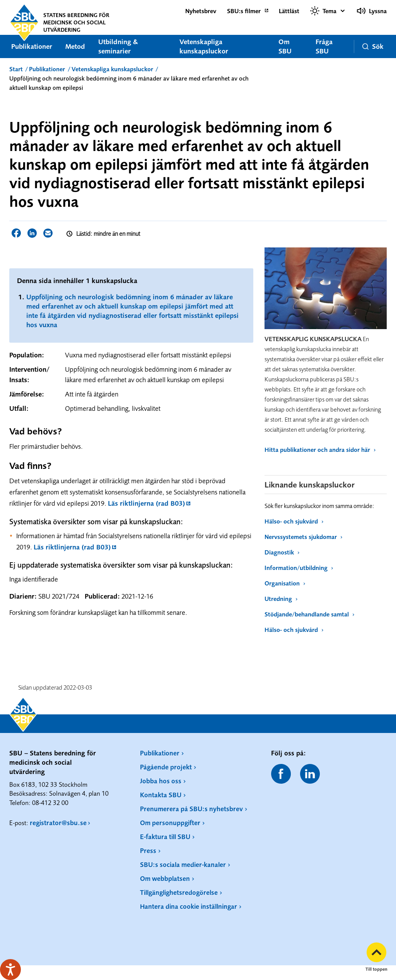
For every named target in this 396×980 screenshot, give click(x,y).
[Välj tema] (328, 11)
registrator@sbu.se (58, 823)
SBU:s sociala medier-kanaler (183, 864)
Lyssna (372, 11)
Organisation (285, 583)
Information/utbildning (299, 568)
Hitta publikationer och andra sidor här (320, 450)
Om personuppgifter (170, 823)
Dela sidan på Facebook (16, 233)
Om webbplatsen (165, 878)
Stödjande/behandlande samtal (309, 614)
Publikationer (32, 46)
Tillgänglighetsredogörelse (179, 892)
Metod (75, 46)
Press (148, 850)
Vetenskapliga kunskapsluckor (204, 46)
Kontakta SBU (161, 795)
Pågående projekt (166, 767)
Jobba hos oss (161, 781)
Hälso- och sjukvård (294, 521)
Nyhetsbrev (201, 11)
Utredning (281, 599)
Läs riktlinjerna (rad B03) (146, 503)
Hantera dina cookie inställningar (189, 906)
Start (16, 69)
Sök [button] (373, 46)
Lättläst (289, 11)
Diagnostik (282, 552)
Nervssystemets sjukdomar (303, 537)
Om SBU (285, 46)
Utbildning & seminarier (118, 46)
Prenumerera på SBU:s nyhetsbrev (191, 809)
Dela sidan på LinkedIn (32, 233)
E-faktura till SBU (165, 837)
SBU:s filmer (244, 11)
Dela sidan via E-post (48, 233)
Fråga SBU (324, 46)
